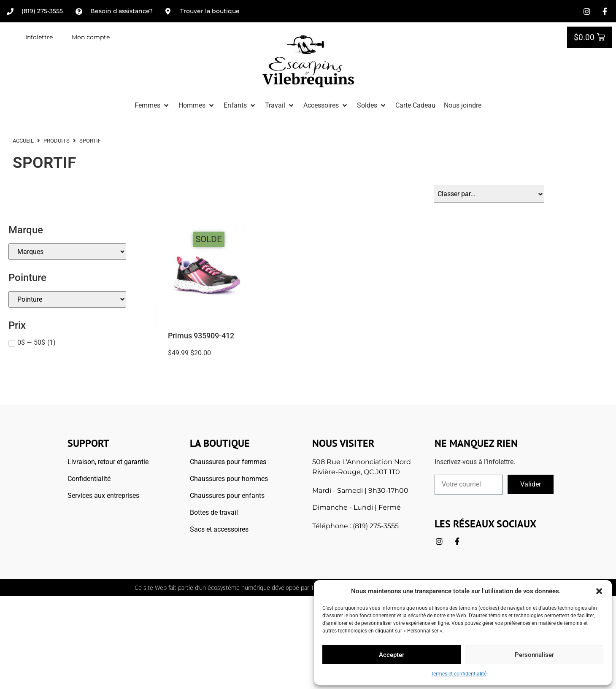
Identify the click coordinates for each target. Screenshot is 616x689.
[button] (599, 591)
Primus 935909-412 (201, 336)
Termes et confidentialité (459, 674)
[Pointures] (67, 299)
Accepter (392, 655)
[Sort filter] (489, 194)
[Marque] (67, 252)
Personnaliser (534, 655)
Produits (57, 141)
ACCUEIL (23, 141)
